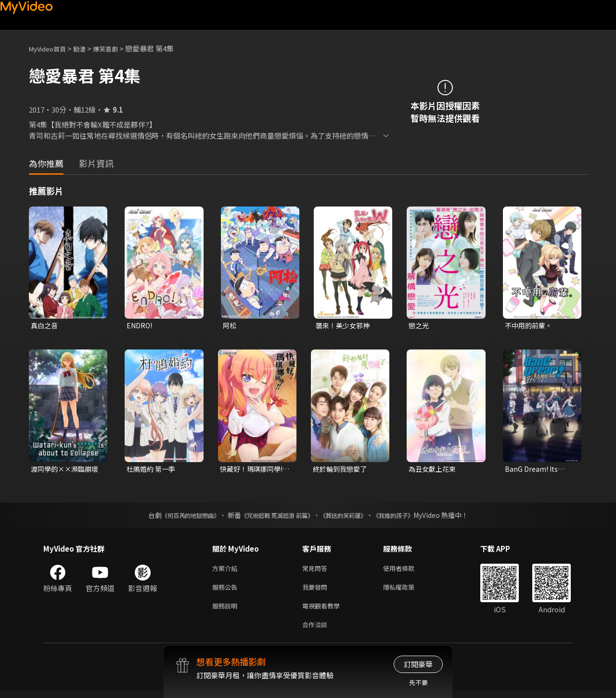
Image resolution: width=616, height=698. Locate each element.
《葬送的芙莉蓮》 (350, 517)
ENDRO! (141, 326)
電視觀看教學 (324, 611)
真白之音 (45, 326)
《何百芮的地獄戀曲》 (178, 517)
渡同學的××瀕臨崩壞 (63, 470)
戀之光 (419, 326)
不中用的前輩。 (530, 326)
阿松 (230, 326)
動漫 (87, 48)
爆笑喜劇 (116, 48)
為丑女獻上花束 (434, 470)
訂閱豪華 (418, 664)
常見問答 (317, 571)
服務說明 (227, 611)
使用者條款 (407, 571)
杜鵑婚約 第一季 (153, 470)
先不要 (418, 682)
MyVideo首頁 (51, 48)
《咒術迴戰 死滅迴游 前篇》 (275, 517)
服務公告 (227, 591)
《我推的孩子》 (408, 517)
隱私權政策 (407, 591)
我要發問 (317, 591)
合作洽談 (317, 631)
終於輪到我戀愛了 (342, 470)
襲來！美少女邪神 (345, 326)
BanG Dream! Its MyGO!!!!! (533, 470)
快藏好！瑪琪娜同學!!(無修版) (255, 470)
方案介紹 (227, 571)
